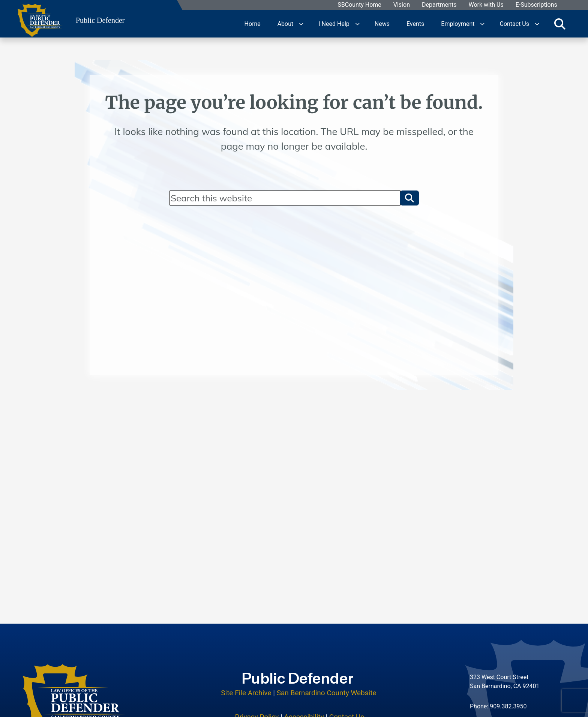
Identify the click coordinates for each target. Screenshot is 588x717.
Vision (402, 5)
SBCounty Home (360, 5)
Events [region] (415, 23)
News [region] (382, 23)
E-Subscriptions (536, 5)
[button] (409, 198)
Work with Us (486, 5)
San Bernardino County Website (327, 692)
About (286, 23)
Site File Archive (246, 692)
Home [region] (253, 23)
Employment (458, 23)
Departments (439, 5)
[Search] (285, 198)
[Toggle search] (560, 24)
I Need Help (334, 23)
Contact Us (514, 23)
